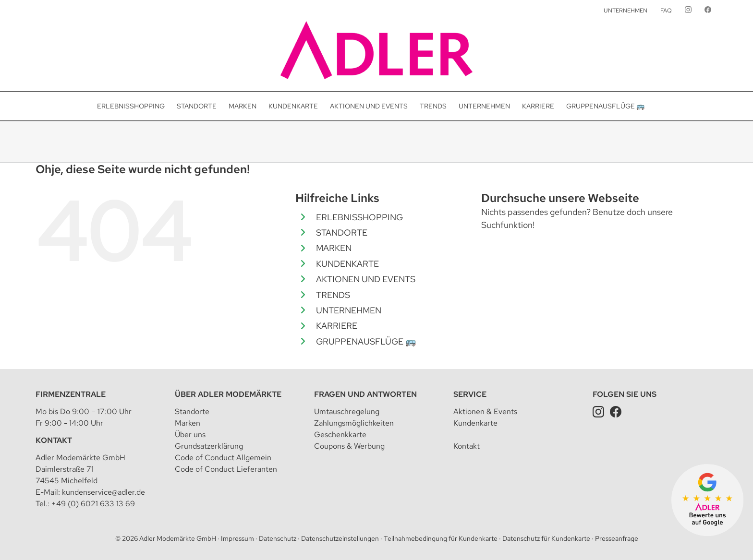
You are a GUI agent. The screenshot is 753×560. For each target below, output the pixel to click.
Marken (188, 423)
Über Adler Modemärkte (228, 394)
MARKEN (334, 248)
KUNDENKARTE (347, 264)
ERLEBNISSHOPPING (359, 217)
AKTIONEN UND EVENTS (366, 279)
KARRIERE (337, 326)
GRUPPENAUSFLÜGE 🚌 (366, 341)
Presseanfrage (617, 538)
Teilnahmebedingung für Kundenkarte (441, 538)
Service (470, 394)
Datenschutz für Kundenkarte (546, 538)
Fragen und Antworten (365, 394)
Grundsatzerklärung (209, 446)
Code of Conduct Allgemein (223, 458)
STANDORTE (342, 232)
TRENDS (333, 295)
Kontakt (54, 440)
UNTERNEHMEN (349, 310)
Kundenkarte (475, 423)
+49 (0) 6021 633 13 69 (93, 504)
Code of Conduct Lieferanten (226, 469)
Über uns (190, 435)
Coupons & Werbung (349, 446)
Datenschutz (278, 538)
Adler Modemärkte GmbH (178, 538)
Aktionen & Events (485, 411)
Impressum (237, 538)
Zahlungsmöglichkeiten (354, 423)
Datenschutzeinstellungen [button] (340, 538)
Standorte (192, 411)
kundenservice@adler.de (103, 492)
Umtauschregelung (347, 411)
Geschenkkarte (340, 435)
